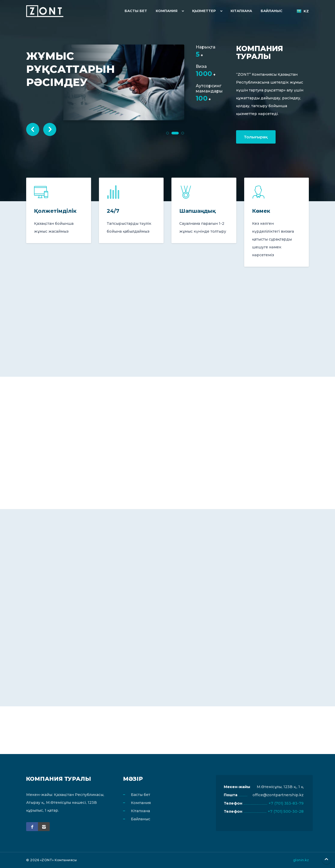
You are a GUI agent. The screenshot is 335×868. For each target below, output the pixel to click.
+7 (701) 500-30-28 (286, 812)
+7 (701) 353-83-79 (286, 803)
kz (303, 11)
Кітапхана (242, 11)
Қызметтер (205, 11)
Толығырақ (256, 137)
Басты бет (138, 11)
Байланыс (272, 11)
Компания (168, 11)
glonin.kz (301, 860)
